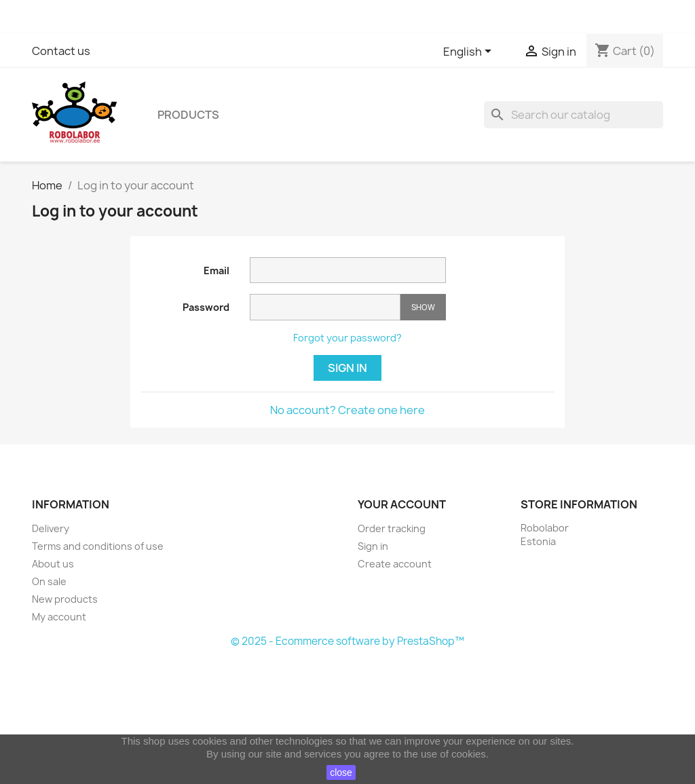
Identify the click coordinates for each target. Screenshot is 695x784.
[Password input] (325, 307)
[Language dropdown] (470, 52)
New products (65, 599)
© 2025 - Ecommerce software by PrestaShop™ (347, 641)
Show (423, 307)
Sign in (347, 368)
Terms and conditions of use (98, 546)
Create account (395, 564)
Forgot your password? (347, 338)
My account (59, 617)
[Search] (574, 115)
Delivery (51, 528)
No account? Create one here (347, 410)
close (341, 772)
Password (206, 307)
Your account (402, 504)
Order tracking (392, 528)
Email (217, 270)
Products (188, 115)
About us (53, 564)
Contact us (61, 51)
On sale (49, 581)
